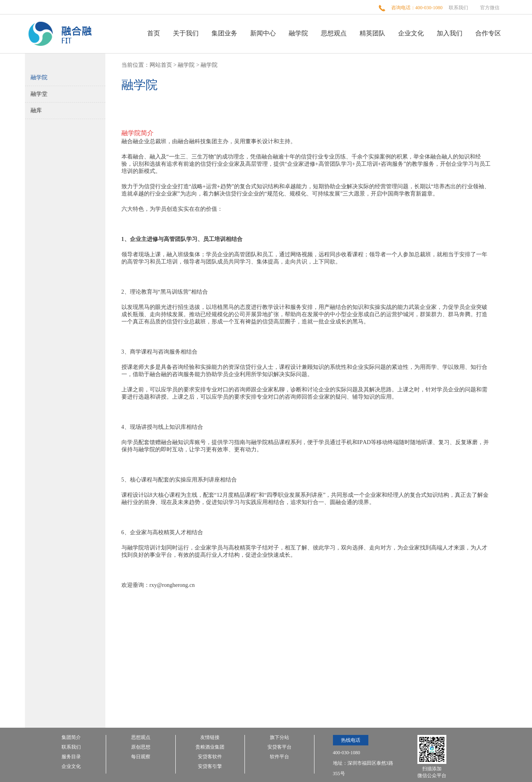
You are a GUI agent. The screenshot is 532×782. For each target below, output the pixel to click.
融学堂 (39, 94)
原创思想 (141, 747)
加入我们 (450, 33)
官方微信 (490, 8)
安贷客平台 (279, 747)
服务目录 (71, 757)
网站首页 (161, 65)
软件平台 (279, 757)
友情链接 (210, 738)
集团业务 (224, 33)
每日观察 (141, 757)
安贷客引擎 (210, 767)
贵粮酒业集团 (210, 747)
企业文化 (411, 33)
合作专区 (488, 33)
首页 (154, 33)
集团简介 (71, 738)
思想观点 (334, 33)
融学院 (298, 33)
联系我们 (458, 8)
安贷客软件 (210, 757)
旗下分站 (279, 738)
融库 (36, 110)
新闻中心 (263, 33)
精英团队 (372, 33)
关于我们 (186, 33)
